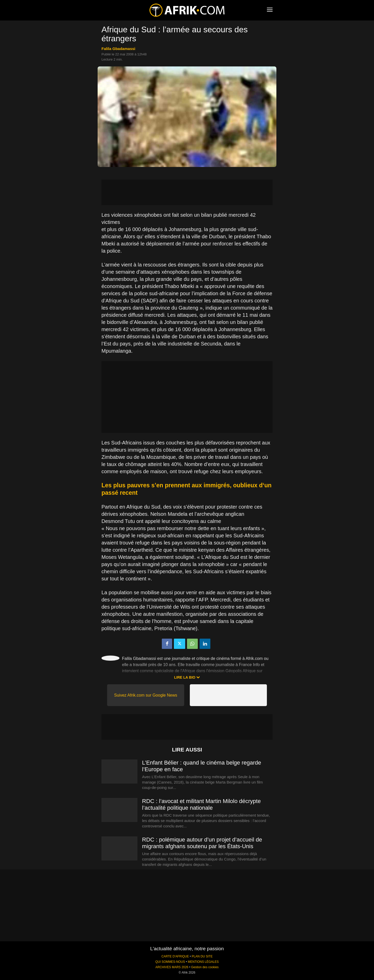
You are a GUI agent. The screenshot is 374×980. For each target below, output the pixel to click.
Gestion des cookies (205, 967)
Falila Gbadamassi (118, 49)
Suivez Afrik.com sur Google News (146, 695)
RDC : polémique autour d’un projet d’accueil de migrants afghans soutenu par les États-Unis (202, 843)
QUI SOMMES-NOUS (170, 962)
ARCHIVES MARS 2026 (172, 967)
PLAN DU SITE (202, 956)
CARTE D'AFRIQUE (175, 956)
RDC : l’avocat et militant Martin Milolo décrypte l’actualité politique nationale (201, 804)
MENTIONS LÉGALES (203, 962)
